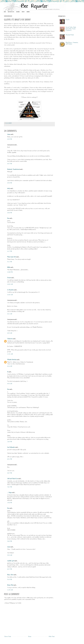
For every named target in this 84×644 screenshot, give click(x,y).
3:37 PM (10, 164)
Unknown (10, 339)
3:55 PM (10, 183)
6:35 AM (10, 333)
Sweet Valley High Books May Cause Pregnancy (71, 29)
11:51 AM (10, 354)
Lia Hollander (11, 447)
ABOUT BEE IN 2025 (11, 12)
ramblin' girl (11, 561)
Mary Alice (10, 575)
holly (9, 189)
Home (30, 637)
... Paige (9, 493)
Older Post (52, 637)
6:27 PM (10, 473)
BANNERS (28, 12)
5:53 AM (10, 555)
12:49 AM (10, 295)
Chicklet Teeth (70, 35)
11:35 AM (10, 590)
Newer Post (8, 637)
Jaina (9, 134)
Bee (8, 218)
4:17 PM (10, 251)
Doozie (9, 278)
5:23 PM (10, 541)
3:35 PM (10, 139)
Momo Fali (10, 585)
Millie (9, 267)
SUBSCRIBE (18, 12)
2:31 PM (10, 459)
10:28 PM (10, 272)
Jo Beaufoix (10, 290)
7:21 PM (10, 487)
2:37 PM (10, 569)
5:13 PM (10, 580)
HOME (5, 12)
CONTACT (23, 12)
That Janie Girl (12, 257)
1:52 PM (10, 503)
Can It (67, 20)
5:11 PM (10, 262)
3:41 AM (10, 314)
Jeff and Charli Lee (13, 479)
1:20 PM (10, 442)
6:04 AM (10, 366)
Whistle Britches (12, 360)
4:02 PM (10, 213)
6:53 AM (10, 384)
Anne (9, 547)
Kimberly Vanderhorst (13, 169)
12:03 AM (10, 284)
